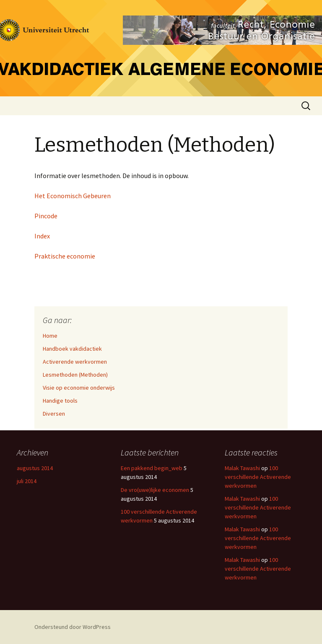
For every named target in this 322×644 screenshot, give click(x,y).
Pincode (46, 216)
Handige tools (60, 401)
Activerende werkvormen (75, 362)
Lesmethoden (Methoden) (75, 375)
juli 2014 (27, 481)
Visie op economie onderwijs (79, 388)
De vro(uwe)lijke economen (155, 490)
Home (50, 336)
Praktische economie (65, 256)
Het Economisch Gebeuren (73, 196)
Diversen (54, 414)
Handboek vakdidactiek (72, 349)
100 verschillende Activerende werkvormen (258, 477)
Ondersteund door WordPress (73, 627)
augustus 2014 (35, 468)
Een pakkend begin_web (152, 468)
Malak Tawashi (242, 468)
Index (42, 236)
